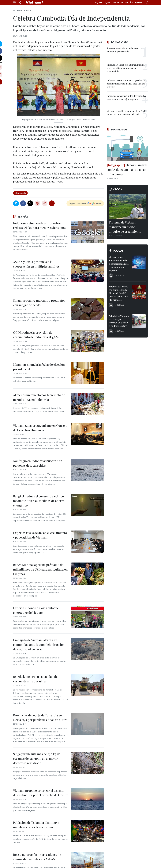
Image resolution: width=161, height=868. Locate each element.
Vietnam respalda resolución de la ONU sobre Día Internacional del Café (126, 113)
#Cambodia (20, 193)
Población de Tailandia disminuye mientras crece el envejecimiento (36, 825)
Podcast (119, 251)
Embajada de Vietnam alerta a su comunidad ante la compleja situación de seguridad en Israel (39, 645)
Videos (117, 189)
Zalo (16, 203)
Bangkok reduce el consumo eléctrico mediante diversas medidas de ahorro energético (39, 501)
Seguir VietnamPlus (78, 203)
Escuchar (119, 276)
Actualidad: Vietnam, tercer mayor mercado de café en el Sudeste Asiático (119, 321)
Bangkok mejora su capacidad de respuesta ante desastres (35, 679)
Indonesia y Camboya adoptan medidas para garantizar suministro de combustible (126, 68)
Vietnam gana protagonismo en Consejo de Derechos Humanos (40, 428)
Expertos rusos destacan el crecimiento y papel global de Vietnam (40, 535)
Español (124, 2)
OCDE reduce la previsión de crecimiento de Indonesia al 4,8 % (36, 335)
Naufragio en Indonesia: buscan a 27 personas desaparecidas (37, 463)
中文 (131, 2)
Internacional (22, 10)
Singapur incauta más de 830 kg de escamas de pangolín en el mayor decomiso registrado (37, 758)
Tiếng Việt (98, 2)
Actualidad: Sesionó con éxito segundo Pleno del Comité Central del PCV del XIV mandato (118, 293)
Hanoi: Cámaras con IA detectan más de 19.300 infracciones (127, 170)
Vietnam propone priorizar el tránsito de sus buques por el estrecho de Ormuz (40, 793)
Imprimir (37, 203)
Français (115, 2)
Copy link (45, 203)
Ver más (23, 217)
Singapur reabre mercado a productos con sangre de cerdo (39, 303)
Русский (139, 2)
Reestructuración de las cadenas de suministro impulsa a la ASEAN (37, 857)
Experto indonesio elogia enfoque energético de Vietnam (36, 610)
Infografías (119, 129)
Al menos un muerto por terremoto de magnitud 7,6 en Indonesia (39, 397)
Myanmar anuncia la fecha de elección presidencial (39, 367)
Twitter (30, 203)
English (107, 2)
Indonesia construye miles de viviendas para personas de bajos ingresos (126, 98)
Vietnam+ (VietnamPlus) (35, 2)
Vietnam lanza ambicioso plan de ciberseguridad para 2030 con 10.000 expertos (119, 264)
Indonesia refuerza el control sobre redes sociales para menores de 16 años (40, 225)
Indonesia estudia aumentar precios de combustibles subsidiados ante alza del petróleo (126, 84)
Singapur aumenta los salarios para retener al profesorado (124, 50)
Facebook (23, 203)
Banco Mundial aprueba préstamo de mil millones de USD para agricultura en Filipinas (40, 569)
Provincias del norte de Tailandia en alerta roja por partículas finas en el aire (40, 717)
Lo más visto (120, 42)
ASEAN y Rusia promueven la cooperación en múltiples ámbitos (36, 264)
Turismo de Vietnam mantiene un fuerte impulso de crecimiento (125, 227)
